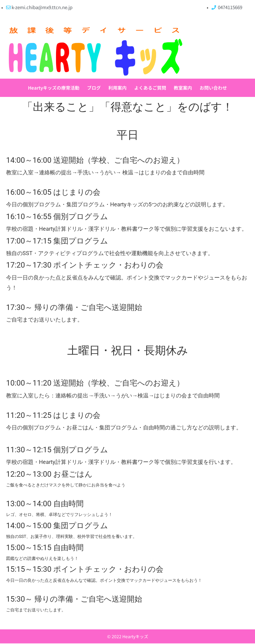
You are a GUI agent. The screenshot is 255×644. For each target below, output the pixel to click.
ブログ (94, 88)
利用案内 (117, 88)
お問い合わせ (213, 88)
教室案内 (183, 88)
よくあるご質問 (150, 88)
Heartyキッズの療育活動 (54, 88)
